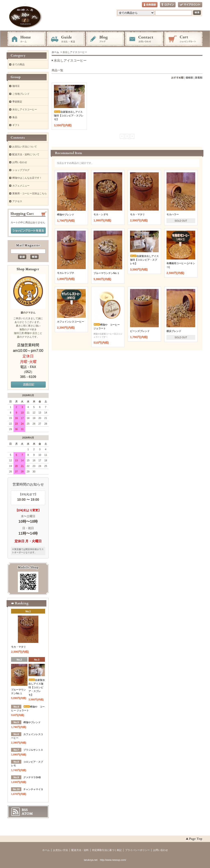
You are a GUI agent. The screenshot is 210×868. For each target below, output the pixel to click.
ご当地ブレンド (21, 94)
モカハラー (176, 214)
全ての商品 (18, 64)
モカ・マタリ (137, 214)
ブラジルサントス (33, 750)
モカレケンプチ (66, 273)
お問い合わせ (144, 39)
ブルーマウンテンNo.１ (107, 273)
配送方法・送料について (26, 154)
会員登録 (150, 5)
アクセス (17, 201)
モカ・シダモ (101, 214)
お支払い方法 (60, 850)
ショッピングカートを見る (28, 231)
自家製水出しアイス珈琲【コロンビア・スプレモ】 (69, 116)
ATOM (27, 814)
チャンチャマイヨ (33, 789)
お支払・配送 (66, 39)
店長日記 (28, 385)
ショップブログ (21, 170)
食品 (15, 117)
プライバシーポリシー (137, 850)
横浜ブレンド (177, 331)
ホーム (27, 39)
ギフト (16, 125)
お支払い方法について (25, 147)
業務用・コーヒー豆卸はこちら (30, 193)
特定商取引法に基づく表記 (107, 850)
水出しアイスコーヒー (25, 109)
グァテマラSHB (32, 777)
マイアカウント (190, 5)
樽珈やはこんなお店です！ (27, 178)
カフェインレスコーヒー (71, 322)
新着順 (199, 78)
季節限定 (17, 102)
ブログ (105, 39)
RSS (25, 810)
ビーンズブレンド (140, 331)
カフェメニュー (21, 186)
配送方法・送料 (80, 850)
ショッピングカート (183, 39)
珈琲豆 (16, 86)
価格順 (189, 78)
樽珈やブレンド (66, 215)
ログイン (168, 5)
